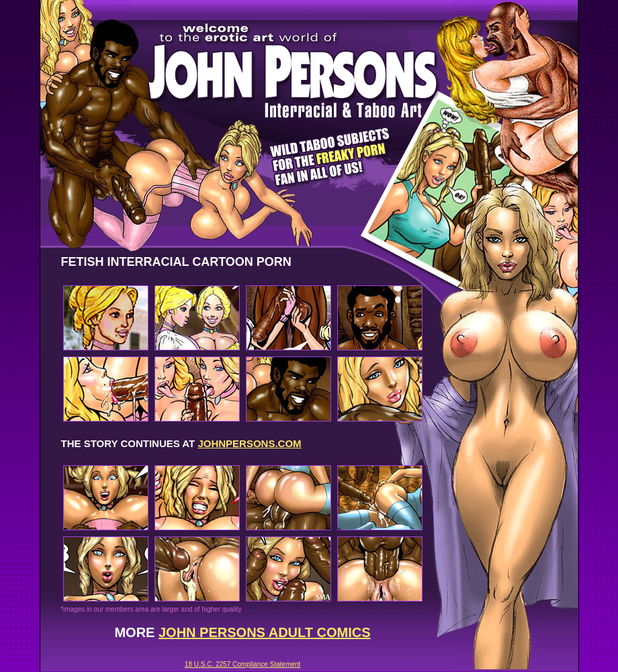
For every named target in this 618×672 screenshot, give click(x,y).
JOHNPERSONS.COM (249, 443)
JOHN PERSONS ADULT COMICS (265, 632)
